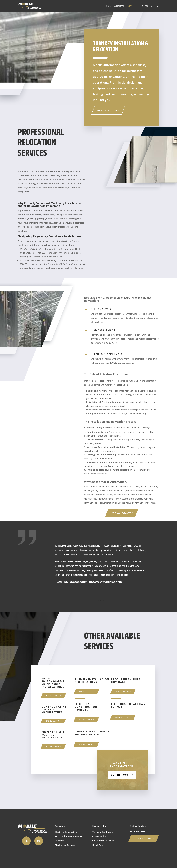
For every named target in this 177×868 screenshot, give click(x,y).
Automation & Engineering (69, 836)
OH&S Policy (98, 845)
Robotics (59, 841)
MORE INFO (53, 696)
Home (108, 6)
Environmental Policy (103, 841)
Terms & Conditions (102, 832)
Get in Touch (107, 110)
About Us (119, 6)
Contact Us (148, 6)
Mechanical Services (65, 845)
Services (131, 6)
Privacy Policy (99, 836)
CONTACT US (143, 838)
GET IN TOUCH (121, 513)
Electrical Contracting (66, 832)
